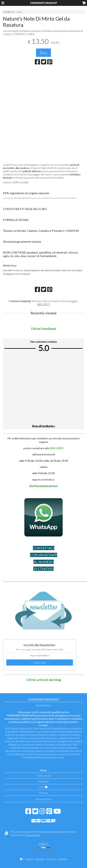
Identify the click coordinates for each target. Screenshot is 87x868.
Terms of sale (44, 776)
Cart (43, 787)
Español (40, 859)
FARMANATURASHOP (43, 3)
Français (52, 859)
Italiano (63, 859)
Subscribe (40, 662)
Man (20, 12)
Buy (43, 53)
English (29, 859)
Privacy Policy (44, 799)
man (73, 301)
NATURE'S (44, 304)
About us (43, 781)
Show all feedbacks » (44, 426)
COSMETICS (9, 12)
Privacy (43, 793)
